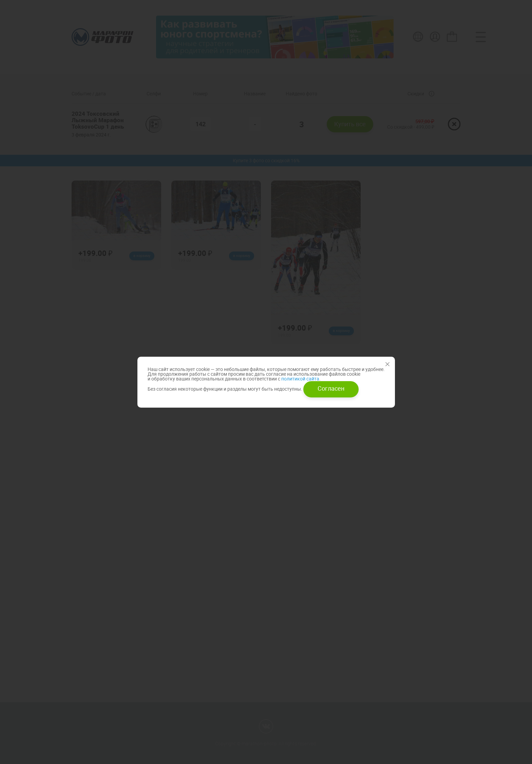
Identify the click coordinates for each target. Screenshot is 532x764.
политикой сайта (300, 379)
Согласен (331, 388)
